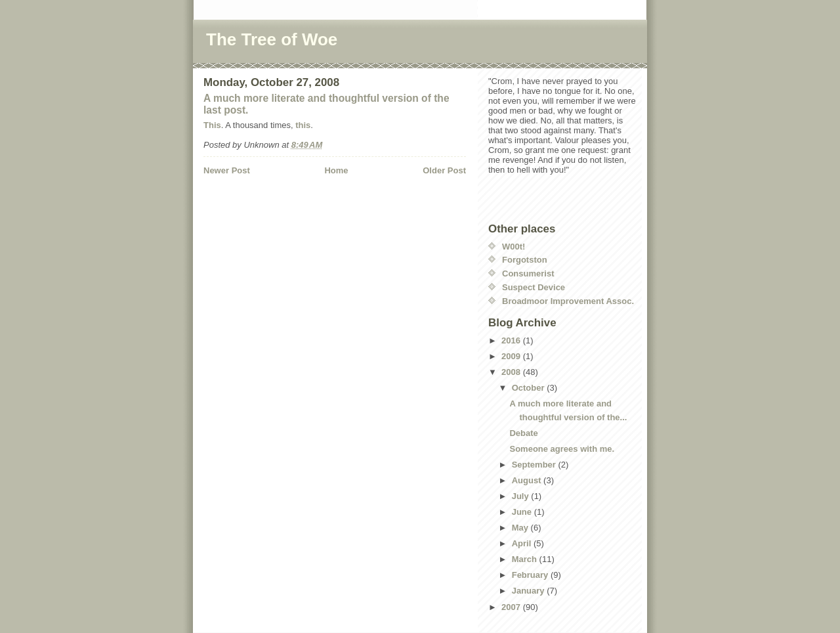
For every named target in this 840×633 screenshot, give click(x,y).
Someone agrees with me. (562, 449)
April (523, 543)
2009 (512, 356)
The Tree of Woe (272, 39)
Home (336, 170)
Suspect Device (534, 287)
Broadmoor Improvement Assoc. (568, 301)
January (529, 591)
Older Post (444, 170)
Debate (523, 433)
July (522, 496)
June (523, 512)
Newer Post (227, 170)
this (303, 125)
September (535, 465)
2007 (512, 607)
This (212, 125)
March (526, 559)
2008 (512, 372)
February (531, 575)
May (521, 528)
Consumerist (528, 273)
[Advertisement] (280, 204)
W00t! (514, 247)
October (529, 388)
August (528, 480)
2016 (512, 340)
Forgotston (525, 260)
